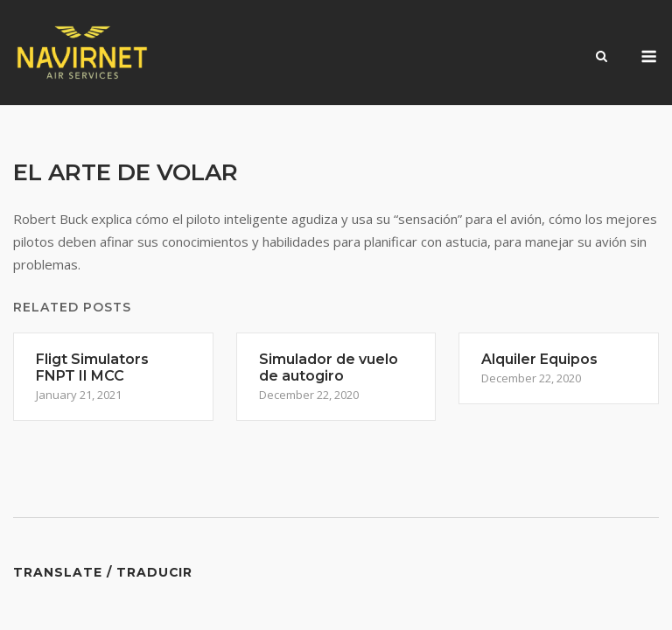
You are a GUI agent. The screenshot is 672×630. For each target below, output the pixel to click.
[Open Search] (602, 58)
